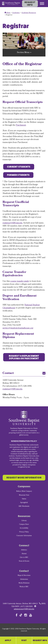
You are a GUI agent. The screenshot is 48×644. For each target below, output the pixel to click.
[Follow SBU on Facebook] (17, 615)
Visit (24, 640)
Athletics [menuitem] (24, 550)
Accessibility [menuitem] (24, 528)
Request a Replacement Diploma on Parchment (24, 357)
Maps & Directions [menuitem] (24, 576)
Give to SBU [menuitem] (24, 558)
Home (7, 13)
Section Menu (24, 53)
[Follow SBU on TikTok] (21, 615)
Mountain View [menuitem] (24, 495)
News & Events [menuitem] (24, 561)
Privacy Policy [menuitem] (24, 532)
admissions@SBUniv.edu (24, 609)
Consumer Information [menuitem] (24, 536)
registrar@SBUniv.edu (12, 223)
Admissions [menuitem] (24, 579)
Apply (8, 640)
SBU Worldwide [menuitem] (24, 506)
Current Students (19, 167)
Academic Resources (29, 13)
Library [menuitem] (24, 521)
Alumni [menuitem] (24, 554)
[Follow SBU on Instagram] (26, 615)
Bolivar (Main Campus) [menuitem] (24, 491)
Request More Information (24, 478)
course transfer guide (20, 281)
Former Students (18, 175)
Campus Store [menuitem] (24, 524)
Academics (16, 13)
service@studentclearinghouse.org (18, 328)
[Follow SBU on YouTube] (31, 615)
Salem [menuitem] (24, 499)
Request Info (30, 4)
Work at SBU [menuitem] (24, 587)
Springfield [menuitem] (24, 503)
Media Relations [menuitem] (24, 583)
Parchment (21, 125)
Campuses (24, 486)
